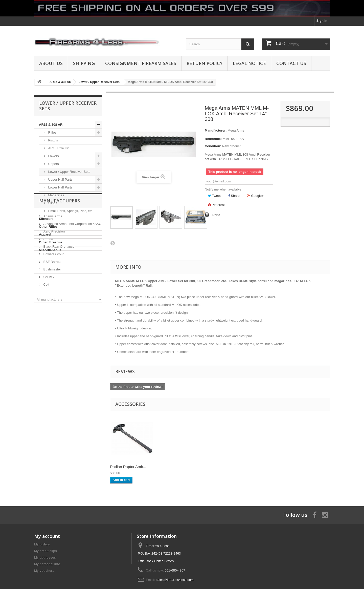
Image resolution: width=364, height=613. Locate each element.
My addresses (45, 557)
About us (51, 63)
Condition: (213, 146)
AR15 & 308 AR (51, 125)
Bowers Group (53, 321)
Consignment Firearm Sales (141, 63)
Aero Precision (54, 298)
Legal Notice (249, 63)
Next (112, 243)
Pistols (53, 140)
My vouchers (44, 571)
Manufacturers (60, 269)
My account (47, 536)
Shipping (84, 63)
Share (234, 196)
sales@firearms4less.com (175, 580)
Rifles (52, 132)
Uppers (53, 164)
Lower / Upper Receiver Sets (69, 172)
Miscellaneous (50, 250)
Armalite (49, 306)
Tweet (214, 196)
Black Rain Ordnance (58, 313)
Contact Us (291, 63)
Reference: (213, 139)
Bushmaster (52, 336)
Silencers (46, 219)
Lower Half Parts (60, 187)
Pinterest (216, 205)
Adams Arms (52, 283)
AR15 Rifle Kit (58, 148)
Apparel (45, 234)
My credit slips (45, 551)
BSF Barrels (52, 329)
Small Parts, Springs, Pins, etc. (70, 211)
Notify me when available (223, 189)
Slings (52, 203)
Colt (46, 351)
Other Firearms (51, 242)
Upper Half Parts (60, 179)
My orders (42, 544)
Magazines (56, 195)
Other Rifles (48, 227)
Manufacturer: (216, 130)
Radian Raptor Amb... (128, 467)
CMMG (48, 344)
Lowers (53, 156)
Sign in (322, 21)
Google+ (255, 196)
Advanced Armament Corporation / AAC (72, 291)
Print (216, 215)
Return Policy (204, 63)
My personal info (47, 564)
